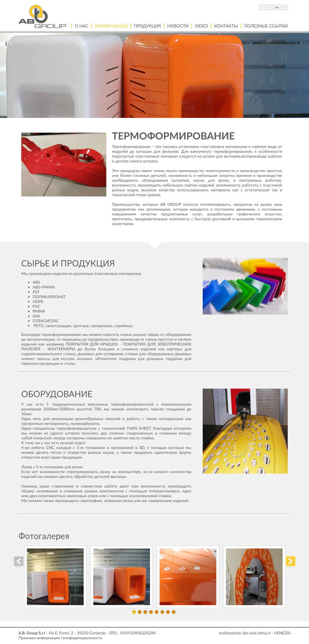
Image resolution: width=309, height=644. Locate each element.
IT (262, 7)
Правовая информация (39, 638)
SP (285, 7)
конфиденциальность (83, 638)
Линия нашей (111, 26)
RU (277, 7)
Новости (178, 26)
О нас (82, 26)
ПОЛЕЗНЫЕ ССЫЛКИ (266, 26)
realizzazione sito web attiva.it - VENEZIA (255, 633)
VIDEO (201, 26)
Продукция (147, 26)
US (269, 7)
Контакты (226, 26)
